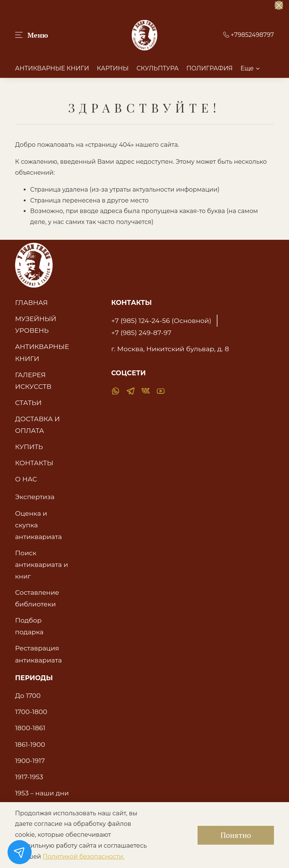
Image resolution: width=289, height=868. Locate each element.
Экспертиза (35, 497)
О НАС (26, 479)
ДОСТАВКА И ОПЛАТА (37, 425)
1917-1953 (29, 777)
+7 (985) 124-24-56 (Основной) (161, 321)
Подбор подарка (29, 626)
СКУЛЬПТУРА (158, 68)
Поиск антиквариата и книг (42, 564)
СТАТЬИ (28, 403)
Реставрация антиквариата (38, 654)
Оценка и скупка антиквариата (38, 525)
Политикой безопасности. (84, 857)
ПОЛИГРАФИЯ (209, 68)
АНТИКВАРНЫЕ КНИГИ (52, 68)
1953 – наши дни (42, 793)
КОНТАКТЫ (34, 463)
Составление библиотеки (37, 598)
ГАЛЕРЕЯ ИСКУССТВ (33, 381)
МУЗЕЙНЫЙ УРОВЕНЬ (36, 324)
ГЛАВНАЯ (31, 302)
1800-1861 (30, 728)
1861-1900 (30, 744)
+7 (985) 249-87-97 (141, 333)
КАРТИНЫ (113, 68)
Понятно (236, 835)
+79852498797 (249, 35)
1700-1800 (31, 712)
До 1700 (28, 695)
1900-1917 (30, 761)
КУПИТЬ (29, 447)
